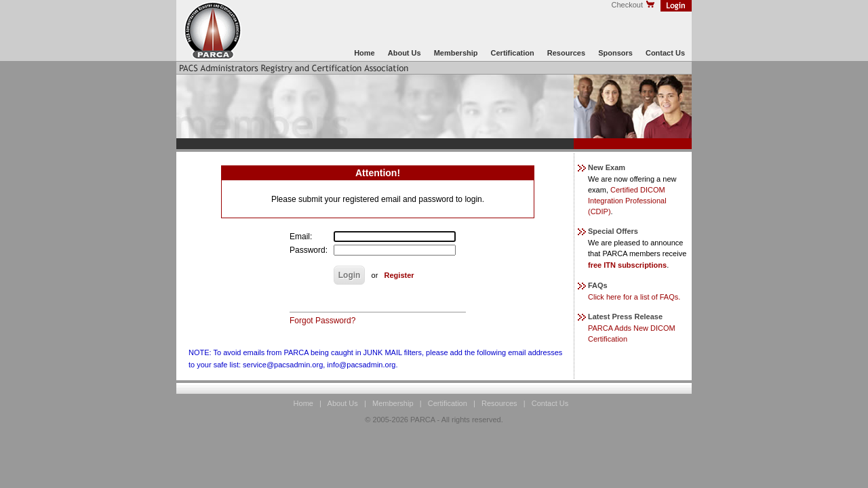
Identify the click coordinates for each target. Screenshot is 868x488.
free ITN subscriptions (627, 265)
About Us (405, 53)
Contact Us (665, 53)
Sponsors (615, 53)
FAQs (593, 285)
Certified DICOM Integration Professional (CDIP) (627, 201)
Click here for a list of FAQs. (634, 297)
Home (364, 53)
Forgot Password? (322, 321)
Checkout (633, 5)
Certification (513, 53)
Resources (566, 53)
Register (399, 275)
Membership (456, 53)
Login (350, 275)
